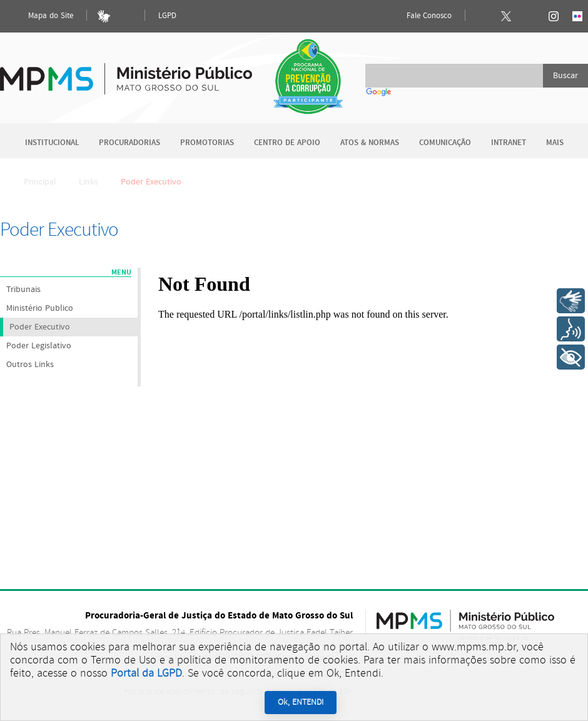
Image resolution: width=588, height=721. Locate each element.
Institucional (52, 143)
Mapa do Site (40, 16)
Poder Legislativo (39, 346)
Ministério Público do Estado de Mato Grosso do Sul (126, 72)
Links (89, 182)
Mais (555, 143)
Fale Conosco (418, 16)
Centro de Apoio (287, 143)
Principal (32, 182)
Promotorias (207, 143)
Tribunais (23, 290)
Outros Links (30, 365)
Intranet (509, 143)
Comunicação (445, 143)
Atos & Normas (370, 143)
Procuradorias (129, 143)
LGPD (167, 16)
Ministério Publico (40, 308)
